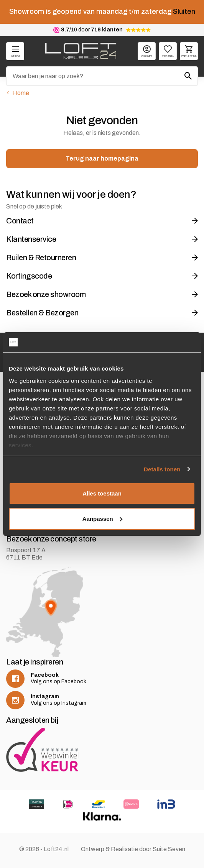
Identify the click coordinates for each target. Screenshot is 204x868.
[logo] (81, 51)
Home (21, 93)
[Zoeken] (102, 76)
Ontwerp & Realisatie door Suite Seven (133, 849)
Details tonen (162, 469)
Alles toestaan (102, 493)
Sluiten (184, 11)
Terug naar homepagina (102, 158)
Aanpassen (102, 519)
